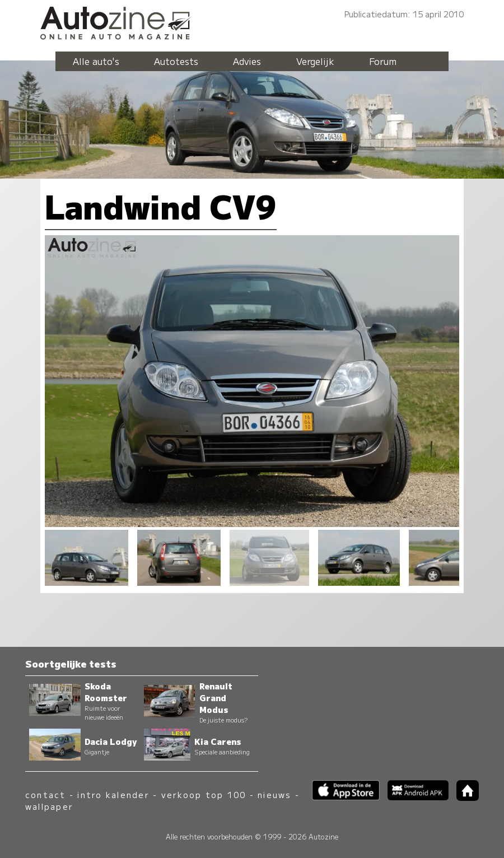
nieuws (274, 794)
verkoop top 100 (204, 794)
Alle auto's (96, 61)
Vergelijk (315, 61)
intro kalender (113, 794)
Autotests (176, 61)
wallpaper (49, 806)
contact (46, 794)
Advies (247, 61)
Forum (383, 61)
